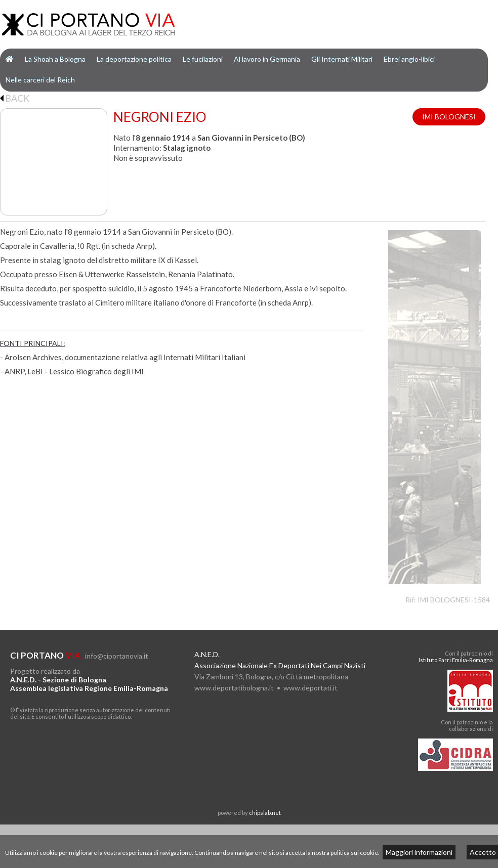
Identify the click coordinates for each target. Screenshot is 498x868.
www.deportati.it (310, 688)
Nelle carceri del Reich (40, 80)
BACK (15, 98)
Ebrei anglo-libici (409, 59)
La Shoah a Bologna (55, 59)
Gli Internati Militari (342, 59)
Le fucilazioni (203, 59)
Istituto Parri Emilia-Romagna (456, 660)
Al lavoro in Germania (267, 59)
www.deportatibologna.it (234, 688)
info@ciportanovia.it (117, 656)
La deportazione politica (134, 59)
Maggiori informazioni (419, 852)
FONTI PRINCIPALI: (33, 343)
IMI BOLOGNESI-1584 (454, 600)
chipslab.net (265, 813)
